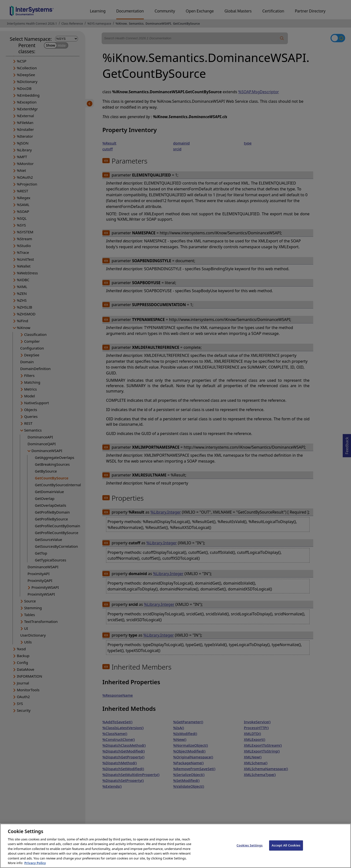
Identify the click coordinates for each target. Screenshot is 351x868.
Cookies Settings (249, 852)
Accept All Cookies (286, 852)
